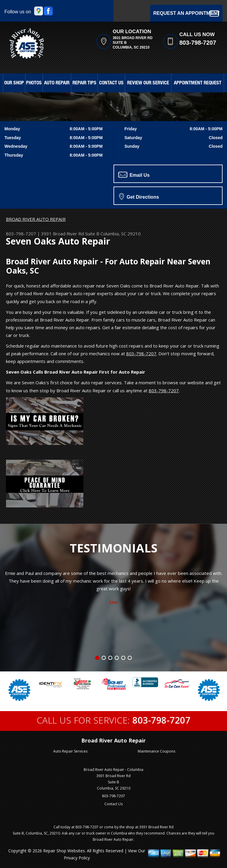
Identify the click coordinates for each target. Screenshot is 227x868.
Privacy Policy (77, 858)
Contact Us (113, 804)
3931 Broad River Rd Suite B (70, 234)
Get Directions (139, 196)
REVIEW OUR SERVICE (148, 83)
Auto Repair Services (70, 751)
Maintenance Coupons (157, 751)
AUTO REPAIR (57, 83)
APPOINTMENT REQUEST (198, 83)
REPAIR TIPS (84, 83)
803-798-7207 (198, 43)
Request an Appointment (186, 13)
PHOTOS (34, 83)
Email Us (134, 175)
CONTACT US (111, 83)
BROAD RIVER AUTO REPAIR (36, 219)
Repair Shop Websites (64, 851)
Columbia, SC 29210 (121, 234)
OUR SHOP (14, 83)
